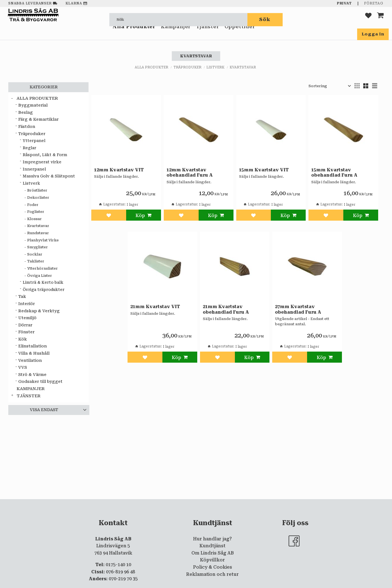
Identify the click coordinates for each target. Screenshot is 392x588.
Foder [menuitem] (33, 205)
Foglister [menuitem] (36, 212)
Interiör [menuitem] (27, 304)
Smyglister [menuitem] (37, 247)
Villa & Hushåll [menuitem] (34, 353)
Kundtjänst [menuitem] (212, 546)
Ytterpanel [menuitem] (34, 141)
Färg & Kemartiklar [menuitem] (38, 119)
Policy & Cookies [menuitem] (213, 567)
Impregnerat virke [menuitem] (42, 162)
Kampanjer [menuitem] (176, 35)
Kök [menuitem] (23, 339)
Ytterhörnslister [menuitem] (42, 268)
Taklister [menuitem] (36, 261)
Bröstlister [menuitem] (37, 190)
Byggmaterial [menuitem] (33, 105)
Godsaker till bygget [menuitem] (40, 382)
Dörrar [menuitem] (25, 325)
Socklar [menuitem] (35, 254)
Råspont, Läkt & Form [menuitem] (45, 155)
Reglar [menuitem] (29, 148)
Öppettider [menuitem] (240, 35)
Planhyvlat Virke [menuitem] (43, 240)
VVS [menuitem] (23, 367)
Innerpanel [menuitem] (34, 169)
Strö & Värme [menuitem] (32, 375)
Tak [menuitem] (22, 297)
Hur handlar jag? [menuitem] (212, 539)
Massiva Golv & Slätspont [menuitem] (49, 176)
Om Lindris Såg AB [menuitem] (213, 553)
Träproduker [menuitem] (32, 134)
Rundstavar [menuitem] (38, 233)
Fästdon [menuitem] (27, 127)
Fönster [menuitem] (26, 332)
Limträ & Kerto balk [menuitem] (43, 282)
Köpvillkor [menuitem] (212, 560)
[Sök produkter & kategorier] (178, 20)
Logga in (373, 34)
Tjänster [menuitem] (207, 35)
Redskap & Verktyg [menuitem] (39, 311)
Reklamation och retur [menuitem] (212, 574)
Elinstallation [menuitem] (33, 346)
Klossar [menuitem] (34, 219)
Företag (374, 3)
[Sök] (265, 20)
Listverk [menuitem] (31, 183)
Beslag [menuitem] (26, 113)
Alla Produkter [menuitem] (134, 35)
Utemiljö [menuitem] (27, 318)
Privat (344, 3)
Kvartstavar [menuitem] (38, 226)
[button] (368, 20)
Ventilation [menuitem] (30, 361)
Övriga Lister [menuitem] (40, 276)
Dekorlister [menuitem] (38, 198)
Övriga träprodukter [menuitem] (44, 290)
